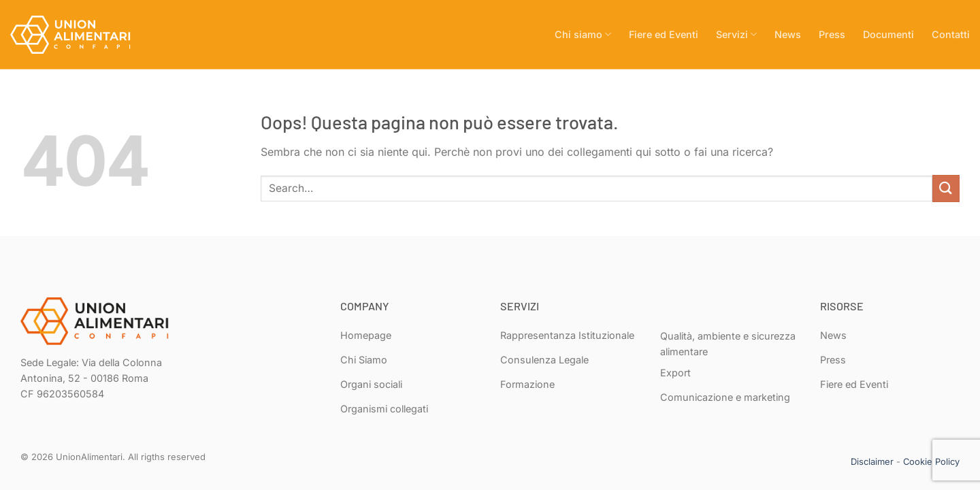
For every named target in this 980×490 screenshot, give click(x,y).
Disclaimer (872, 461)
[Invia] (946, 188)
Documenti (888, 34)
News (788, 34)
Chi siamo (583, 34)
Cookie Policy (931, 461)
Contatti (951, 34)
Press (832, 34)
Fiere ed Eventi (664, 34)
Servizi (736, 34)
